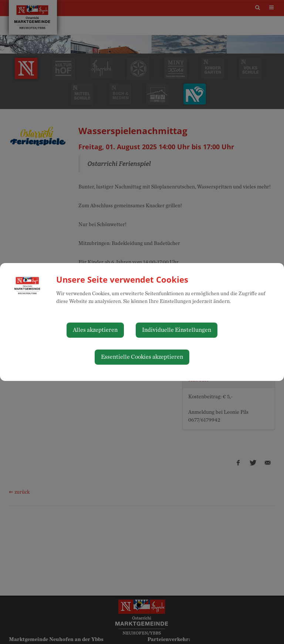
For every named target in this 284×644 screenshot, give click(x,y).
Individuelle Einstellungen (177, 330)
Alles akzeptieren (95, 330)
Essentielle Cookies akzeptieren (142, 357)
